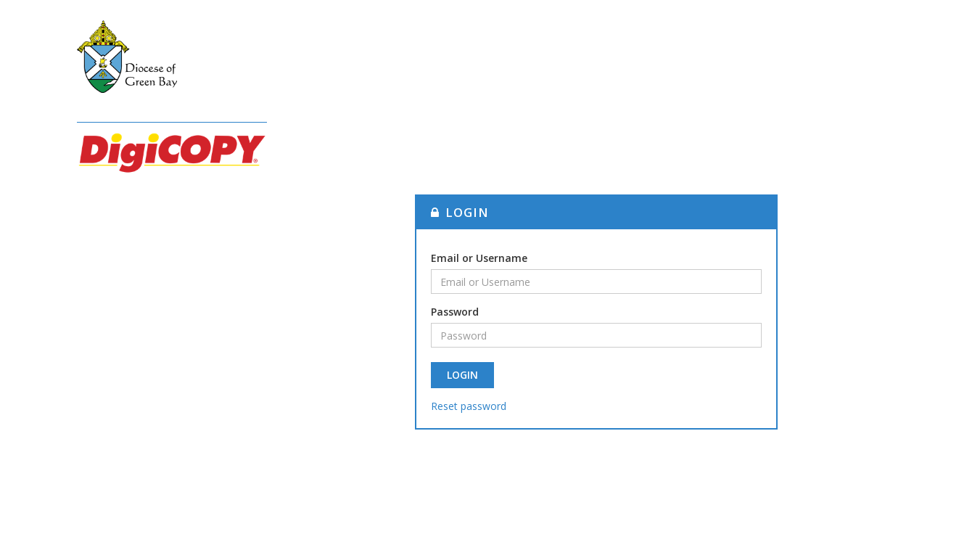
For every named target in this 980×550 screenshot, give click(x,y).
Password (455, 312)
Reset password (469, 406)
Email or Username (479, 258)
